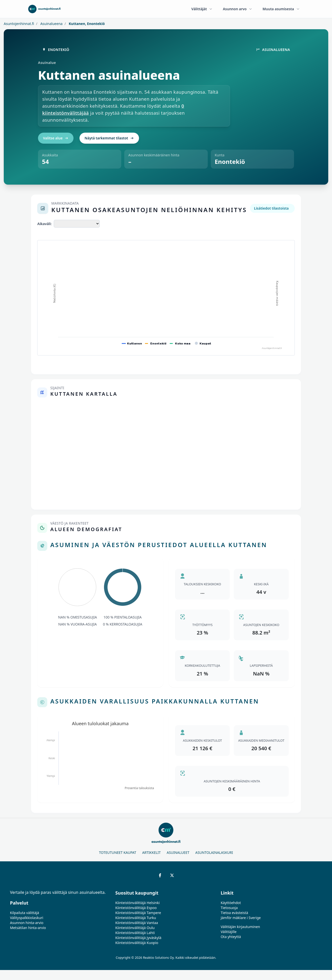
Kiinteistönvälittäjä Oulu (135, 928)
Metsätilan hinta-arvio (28, 928)
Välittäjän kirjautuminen (240, 927)
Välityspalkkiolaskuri (27, 918)
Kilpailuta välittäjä (24, 913)
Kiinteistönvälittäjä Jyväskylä (138, 938)
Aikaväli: (44, 224)
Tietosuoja (229, 908)
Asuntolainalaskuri (214, 852)
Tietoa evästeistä (234, 913)
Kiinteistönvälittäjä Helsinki (137, 903)
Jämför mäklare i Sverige (241, 918)
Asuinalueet (178, 852)
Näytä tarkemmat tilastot (109, 138)
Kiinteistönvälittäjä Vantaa (137, 923)
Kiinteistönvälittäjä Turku (136, 918)
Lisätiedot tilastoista (271, 208)
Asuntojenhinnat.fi (19, 24)
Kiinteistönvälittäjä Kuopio (137, 943)
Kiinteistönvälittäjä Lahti (135, 933)
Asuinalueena (51, 24)
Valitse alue (56, 138)
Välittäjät (202, 9)
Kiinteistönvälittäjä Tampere (138, 913)
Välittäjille (229, 932)
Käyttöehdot (231, 903)
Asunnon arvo (238, 9)
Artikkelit (151, 852)
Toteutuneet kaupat (118, 852)
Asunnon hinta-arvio (27, 923)
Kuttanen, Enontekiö (86, 24)
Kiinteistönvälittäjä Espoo (136, 908)
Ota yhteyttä (231, 937)
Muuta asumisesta (281, 9)
